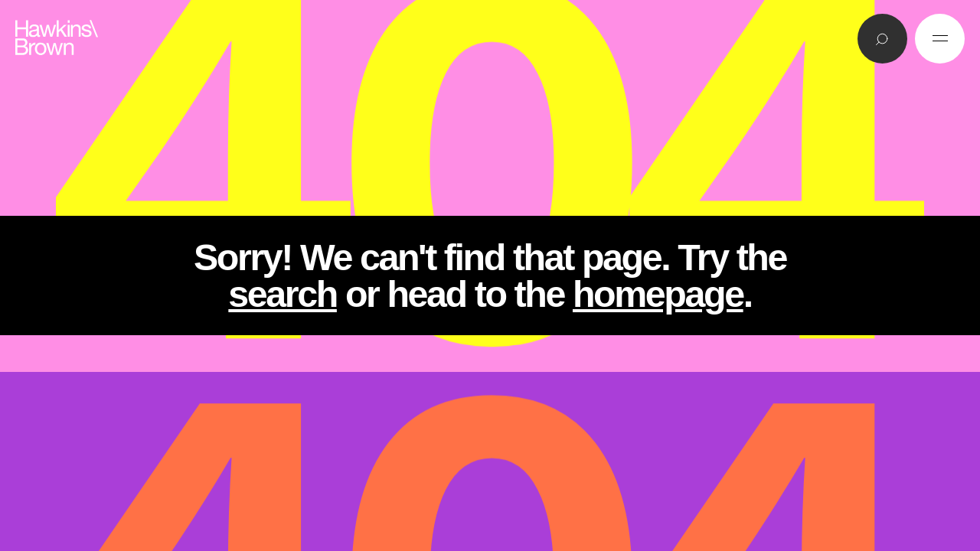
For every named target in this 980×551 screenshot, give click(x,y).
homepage (658, 294)
